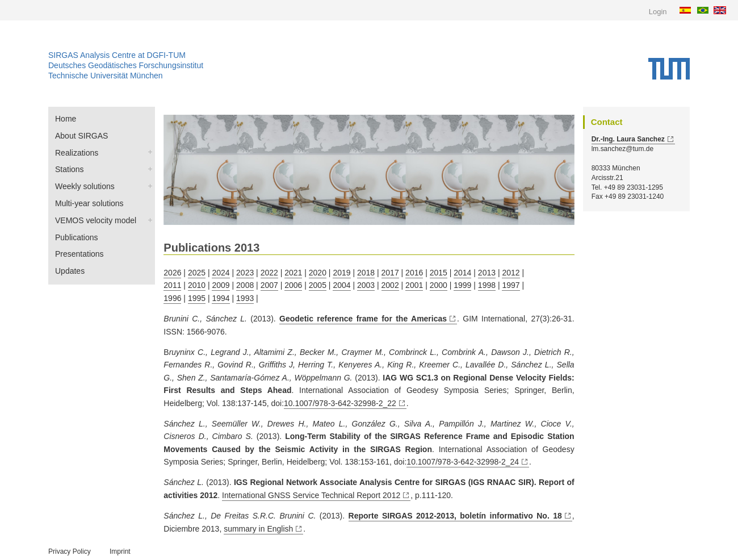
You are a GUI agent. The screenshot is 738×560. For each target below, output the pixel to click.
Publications (77, 237)
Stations (70, 169)
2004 (341, 285)
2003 (366, 285)
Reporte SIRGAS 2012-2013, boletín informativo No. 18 (455, 516)
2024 (221, 273)
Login (658, 12)
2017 (390, 273)
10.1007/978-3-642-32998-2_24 (463, 462)
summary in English (258, 529)
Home (66, 119)
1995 (197, 298)
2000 (439, 285)
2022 (269, 273)
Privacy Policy (70, 551)
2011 (172, 285)
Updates (70, 271)
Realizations (77, 153)
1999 (462, 285)
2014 (462, 273)
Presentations (79, 254)
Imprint (120, 551)
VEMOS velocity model (96, 220)
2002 (390, 285)
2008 (245, 285)
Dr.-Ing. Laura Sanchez (628, 139)
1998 (487, 285)
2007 (269, 285)
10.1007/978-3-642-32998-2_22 (340, 403)
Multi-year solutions (89, 203)
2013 (487, 273)
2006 (293, 285)
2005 (318, 285)
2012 (511, 273)
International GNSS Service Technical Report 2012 (311, 495)
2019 (341, 273)
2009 (221, 285)
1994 (221, 298)
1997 (511, 285)
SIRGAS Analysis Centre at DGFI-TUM (117, 55)
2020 (318, 273)
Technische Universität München (106, 76)
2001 (414, 285)
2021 (293, 273)
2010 (197, 285)
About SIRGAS (81, 136)
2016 (414, 273)
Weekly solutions (85, 186)
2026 (172, 273)
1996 (172, 298)
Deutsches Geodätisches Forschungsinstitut (126, 65)
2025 (197, 273)
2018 (366, 273)
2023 (245, 273)
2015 (439, 273)
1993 (245, 298)
